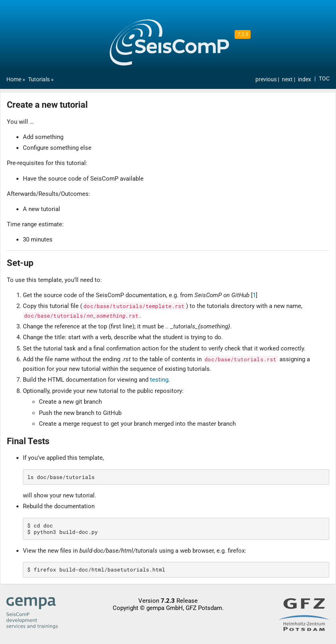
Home (14, 79)
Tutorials (39, 79)
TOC (324, 79)
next (288, 79)
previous (267, 79)
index (305, 79)
